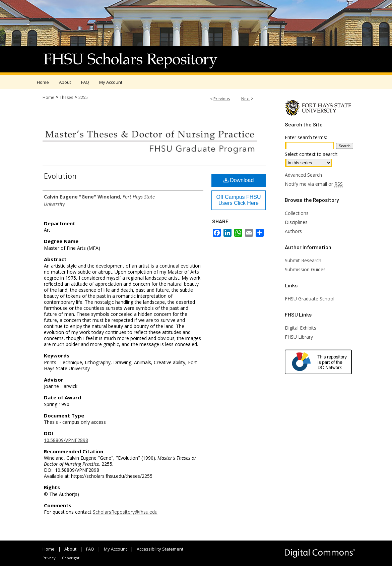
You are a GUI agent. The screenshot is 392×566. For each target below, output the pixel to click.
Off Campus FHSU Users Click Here (238, 200)
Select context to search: (312, 154)
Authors (293, 231)
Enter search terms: (306, 137)
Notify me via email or (314, 184)
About (70, 549)
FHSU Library (299, 337)
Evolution (60, 176)
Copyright (71, 558)
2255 (83, 97)
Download (239, 180)
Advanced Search (303, 175)
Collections (297, 213)
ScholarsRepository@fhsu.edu (125, 512)
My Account (115, 549)
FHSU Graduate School (310, 299)
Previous (222, 99)
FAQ (90, 549)
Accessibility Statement (160, 549)
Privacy (49, 558)
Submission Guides (305, 269)
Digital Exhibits (301, 328)
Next (246, 99)
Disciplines (296, 222)
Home (48, 97)
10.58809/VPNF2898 (66, 440)
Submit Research (303, 260)
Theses (66, 97)
